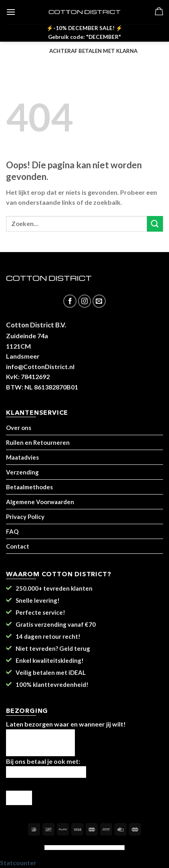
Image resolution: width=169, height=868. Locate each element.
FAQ (12, 531)
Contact (18, 546)
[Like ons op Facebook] (70, 301)
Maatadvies (22, 457)
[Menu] (11, 12)
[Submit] (155, 224)
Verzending (22, 472)
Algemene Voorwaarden (40, 502)
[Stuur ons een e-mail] (99, 301)
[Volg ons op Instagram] (85, 301)
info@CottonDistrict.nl (40, 366)
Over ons (19, 428)
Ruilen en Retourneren (38, 442)
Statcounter (18, 863)
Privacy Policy (25, 517)
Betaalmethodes (29, 487)
